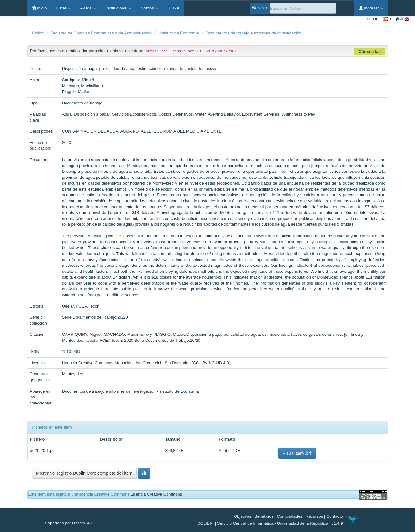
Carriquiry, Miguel (78, 80)
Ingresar (371, 8)
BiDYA (173, 8)
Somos (149, 8)
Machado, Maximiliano (82, 86)
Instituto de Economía (179, 33)
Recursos (314, 516)
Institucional (118, 8)
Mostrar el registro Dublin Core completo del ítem (84, 473)
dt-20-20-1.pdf (43, 451)
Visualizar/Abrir (297, 453)
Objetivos (242, 516)
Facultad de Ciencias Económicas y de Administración (101, 33)
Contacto (335, 516)
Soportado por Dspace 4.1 (69, 523)
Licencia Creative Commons (156, 494)
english (399, 19)
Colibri (38, 33)
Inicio (39, 8)
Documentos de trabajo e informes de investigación (254, 33)
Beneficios (264, 516)
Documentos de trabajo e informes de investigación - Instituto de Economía (131, 391)
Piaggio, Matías (76, 92)
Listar (63, 8)
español (377, 19)
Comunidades (290, 516)
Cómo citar (369, 51)
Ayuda (88, 8)
